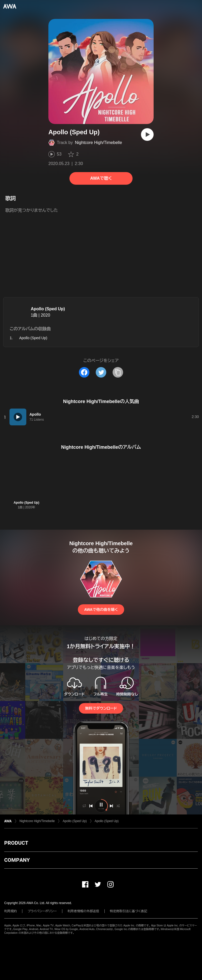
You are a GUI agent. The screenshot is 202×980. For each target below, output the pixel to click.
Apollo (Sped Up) (48, 309)
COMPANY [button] (17, 860)
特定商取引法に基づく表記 (129, 911)
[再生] (147, 135)
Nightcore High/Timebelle (99, 143)
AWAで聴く (101, 178)
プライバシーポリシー (42, 911)
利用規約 (11, 911)
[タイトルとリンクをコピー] (118, 372)
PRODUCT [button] (16, 843)
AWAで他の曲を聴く (101, 610)
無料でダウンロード (101, 708)
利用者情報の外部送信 (83, 911)
